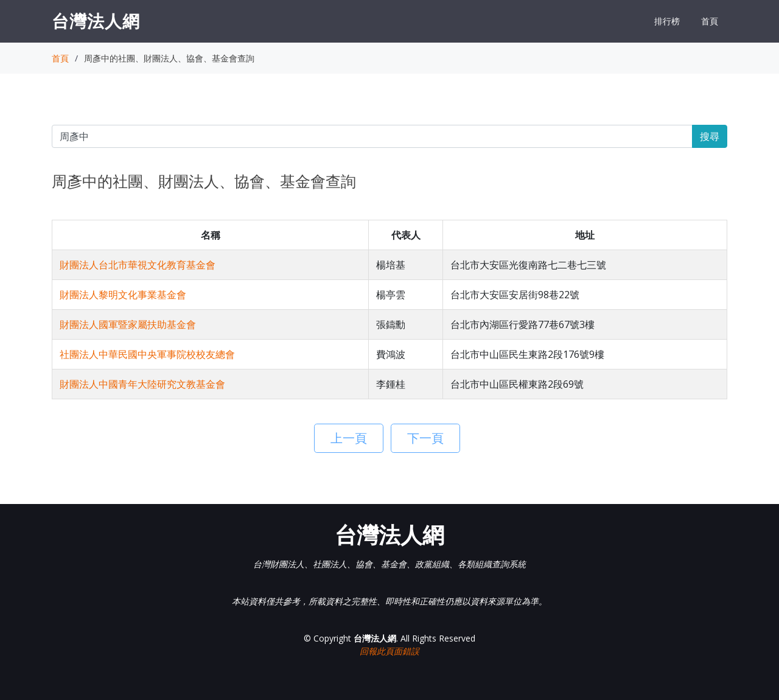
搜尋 (710, 136)
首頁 (710, 21)
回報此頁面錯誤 (389, 651)
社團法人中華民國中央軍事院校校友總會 (147, 354)
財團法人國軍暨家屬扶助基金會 (128, 324)
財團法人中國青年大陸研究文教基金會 (142, 384)
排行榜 (667, 21)
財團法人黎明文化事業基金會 (123, 295)
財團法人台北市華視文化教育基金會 (138, 265)
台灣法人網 (96, 21)
